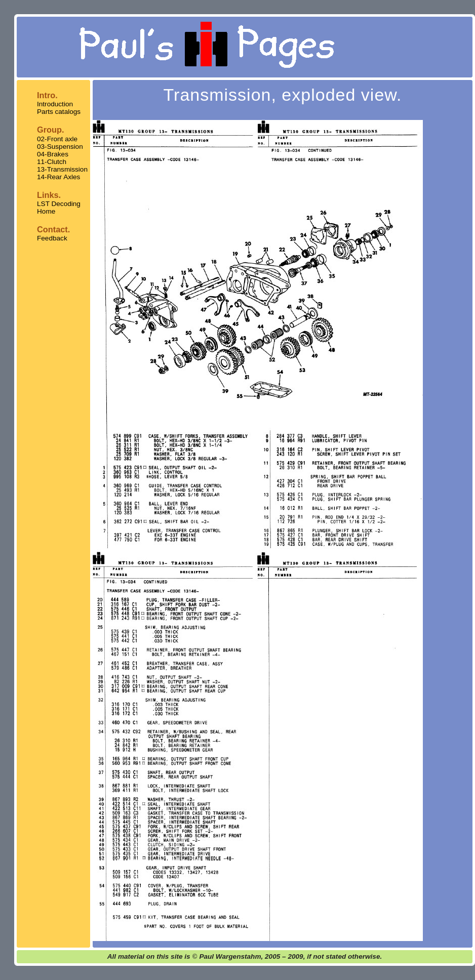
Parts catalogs (59, 112)
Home (46, 211)
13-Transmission (62, 169)
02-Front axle (57, 139)
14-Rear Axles (58, 177)
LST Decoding (59, 204)
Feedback (52, 238)
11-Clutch (52, 162)
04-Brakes (53, 154)
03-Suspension (60, 147)
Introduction (55, 104)
